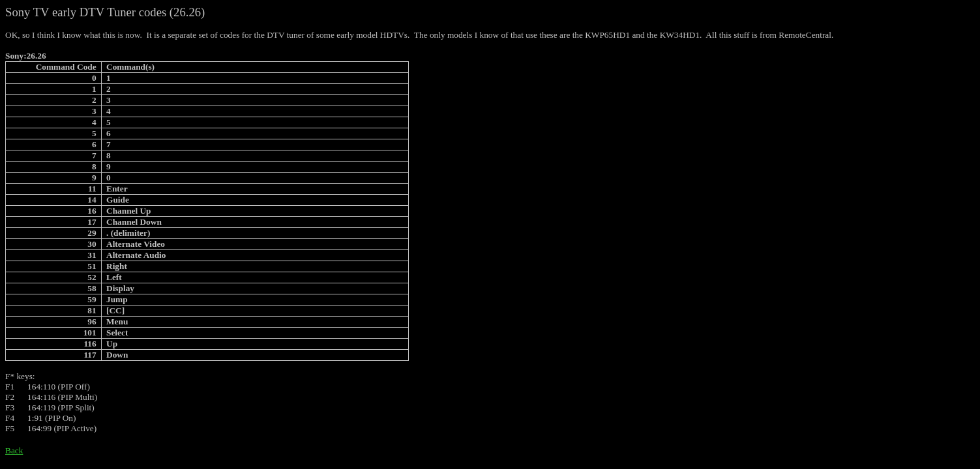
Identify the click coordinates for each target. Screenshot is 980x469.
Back (14, 450)
